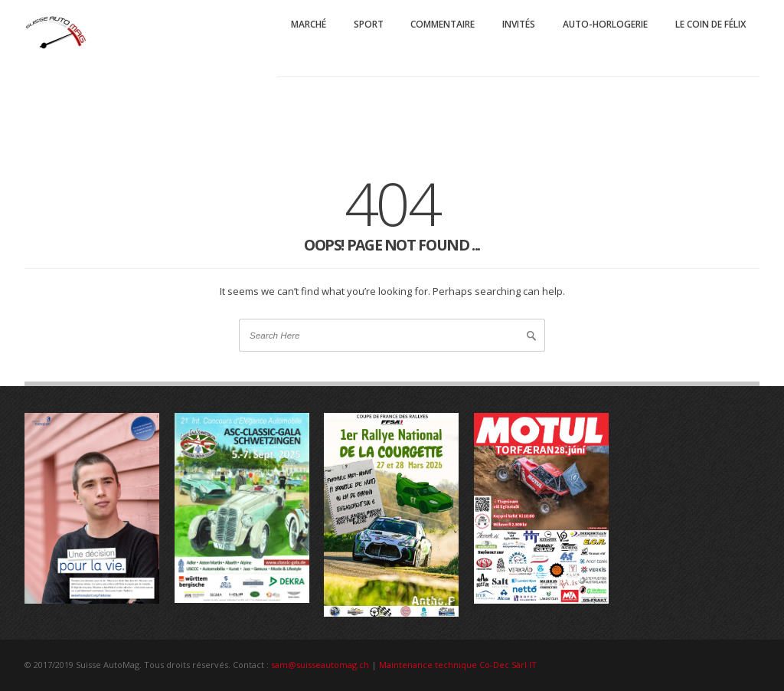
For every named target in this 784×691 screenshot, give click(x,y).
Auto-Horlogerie (605, 24)
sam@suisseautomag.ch (320, 665)
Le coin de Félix (710, 24)
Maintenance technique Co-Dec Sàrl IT (458, 665)
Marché (309, 24)
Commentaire (443, 24)
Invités (519, 24)
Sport (369, 24)
